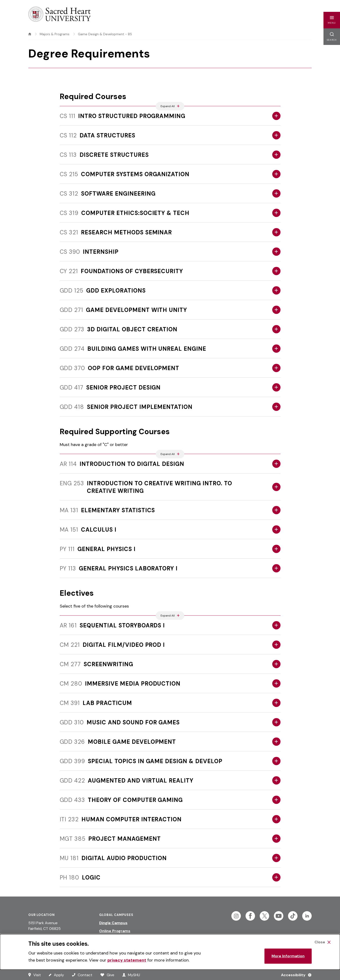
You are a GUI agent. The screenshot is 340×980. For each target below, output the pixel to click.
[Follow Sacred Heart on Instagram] (236, 916)
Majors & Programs (55, 34)
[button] (332, 20)
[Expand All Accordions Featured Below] (170, 106)
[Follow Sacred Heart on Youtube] (279, 916)
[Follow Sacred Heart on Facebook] (250, 916)
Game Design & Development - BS (105, 34)
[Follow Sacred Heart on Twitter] (264, 916)
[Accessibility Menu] (294, 975)
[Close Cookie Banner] (323, 942)
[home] (30, 34)
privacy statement (127, 960)
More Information (288, 956)
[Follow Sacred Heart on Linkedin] (307, 916)
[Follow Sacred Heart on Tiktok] (293, 916)
